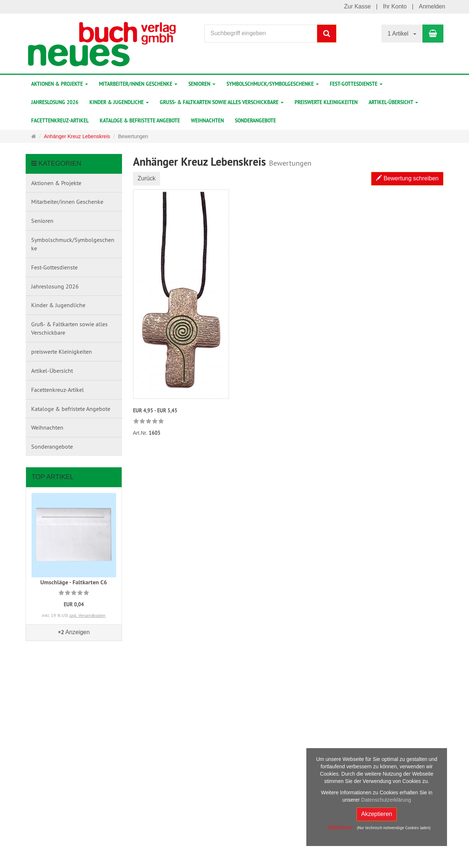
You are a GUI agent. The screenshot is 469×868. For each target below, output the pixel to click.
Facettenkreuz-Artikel (60, 121)
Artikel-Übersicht (393, 102)
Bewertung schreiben (407, 178)
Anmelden (432, 6)
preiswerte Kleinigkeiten (326, 102)
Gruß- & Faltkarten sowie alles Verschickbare (222, 102)
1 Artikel (402, 34)
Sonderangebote (255, 121)
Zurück (147, 178)
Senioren (202, 84)
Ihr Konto (395, 6)
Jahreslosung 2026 (55, 102)
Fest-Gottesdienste (356, 84)
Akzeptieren (377, 814)
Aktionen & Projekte (60, 84)
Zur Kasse (357, 6)
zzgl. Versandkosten (87, 615)
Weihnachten (207, 121)
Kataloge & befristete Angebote (140, 121)
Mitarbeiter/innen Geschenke (138, 84)
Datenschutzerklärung (386, 800)
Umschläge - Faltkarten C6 (74, 582)
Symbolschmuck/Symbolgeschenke (273, 84)
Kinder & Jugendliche (119, 102)
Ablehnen (340, 827)
